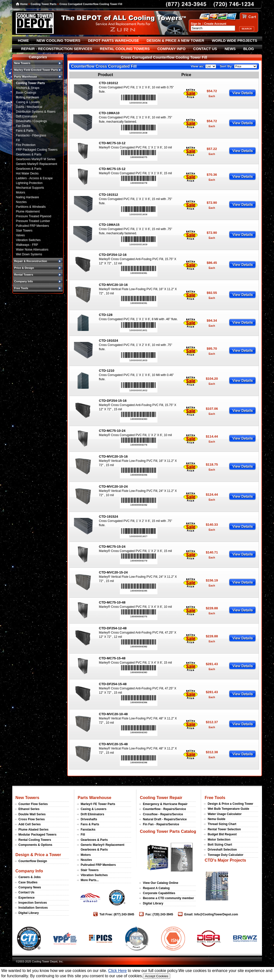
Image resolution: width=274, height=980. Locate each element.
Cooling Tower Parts (43, 4)
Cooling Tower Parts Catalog (168, 831)
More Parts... (90, 880)
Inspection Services (33, 903)
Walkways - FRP (27, 245)
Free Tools (215, 798)
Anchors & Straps (28, 88)
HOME (23, 41)
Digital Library (29, 913)
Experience (27, 898)
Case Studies (28, 882)
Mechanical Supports (30, 188)
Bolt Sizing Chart (220, 845)
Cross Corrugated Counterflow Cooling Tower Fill (91, 4)
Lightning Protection (29, 183)
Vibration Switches (28, 240)
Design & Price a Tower (38, 855)
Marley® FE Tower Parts (98, 804)
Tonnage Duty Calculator (225, 855)
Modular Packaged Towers (38, 835)
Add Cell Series (30, 824)
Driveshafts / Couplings (31, 121)
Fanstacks (88, 830)
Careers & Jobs (30, 877)
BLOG (248, 49)
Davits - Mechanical (29, 107)
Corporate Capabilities (159, 893)
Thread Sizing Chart (222, 824)
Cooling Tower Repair (161, 798)
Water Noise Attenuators (32, 250)
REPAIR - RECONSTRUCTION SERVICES (57, 49)
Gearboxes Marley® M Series (36, 159)
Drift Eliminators (27, 116)
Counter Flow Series (33, 804)
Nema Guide (216, 819)
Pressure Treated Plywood (34, 216)
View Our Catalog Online (161, 883)
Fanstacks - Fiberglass (31, 135)
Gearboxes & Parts (29, 154)
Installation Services (33, 908)
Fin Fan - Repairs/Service (161, 824)
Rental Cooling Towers (35, 840)
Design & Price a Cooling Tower (230, 804)
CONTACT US (205, 49)
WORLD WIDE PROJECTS (235, 41)
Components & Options (35, 845)
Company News (30, 887)
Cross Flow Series (32, 819)
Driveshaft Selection (222, 850)
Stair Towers (24, 231)
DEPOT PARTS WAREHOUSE (113, 41)
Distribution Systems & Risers (36, 112)
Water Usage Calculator (224, 814)
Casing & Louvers (28, 102)
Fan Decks (23, 126)
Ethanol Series (29, 809)
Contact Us (27, 892)
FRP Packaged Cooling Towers (37, 150)
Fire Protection (26, 145)
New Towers (27, 798)
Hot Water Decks (27, 173)
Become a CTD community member (168, 898)
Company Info (29, 871)
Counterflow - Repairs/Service (164, 809)
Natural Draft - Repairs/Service (165, 819)
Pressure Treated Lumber (33, 221)
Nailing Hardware (28, 197)
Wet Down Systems (29, 254)
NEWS (230, 49)
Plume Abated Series (34, 830)
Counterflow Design (33, 861)
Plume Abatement (28, 212)
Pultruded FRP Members (33, 226)
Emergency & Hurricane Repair (165, 804)
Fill (18, 140)
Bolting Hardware (28, 97)
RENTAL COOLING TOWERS (125, 49)
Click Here (118, 971)
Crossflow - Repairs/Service (163, 814)
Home (24, 4)
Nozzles (21, 202)
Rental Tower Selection (224, 829)
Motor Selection (219, 840)
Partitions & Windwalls (31, 207)
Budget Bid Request (222, 834)
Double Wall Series (32, 814)
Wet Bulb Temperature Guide (228, 809)
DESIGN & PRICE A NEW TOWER (175, 41)
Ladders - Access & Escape (34, 178)
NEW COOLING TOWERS (59, 41)
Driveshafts (89, 819)
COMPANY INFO (171, 49)
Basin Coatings (26, 93)
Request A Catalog (156, 888)
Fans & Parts (25, 131)
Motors (21, 192)
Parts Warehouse (95, 798)
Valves (20, 235)
